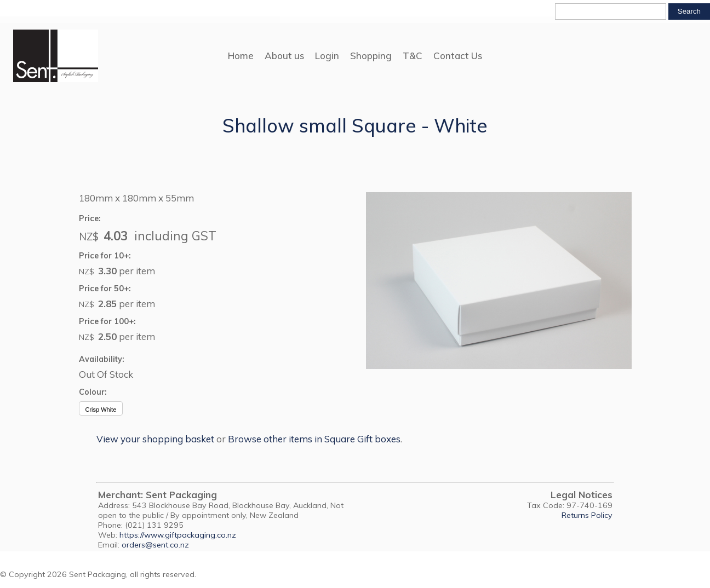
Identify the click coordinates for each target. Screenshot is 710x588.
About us (284, 56)
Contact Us (458, 56)
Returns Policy (587, 515)
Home (241, 56)
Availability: (102, 359)
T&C (413, 56)
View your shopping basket (155, 439)
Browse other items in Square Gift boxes (314, 439)
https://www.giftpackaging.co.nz (178, 535)
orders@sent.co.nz (155, 545)
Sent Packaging (98, 574)
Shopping (371, 56)
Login (327, 56)
